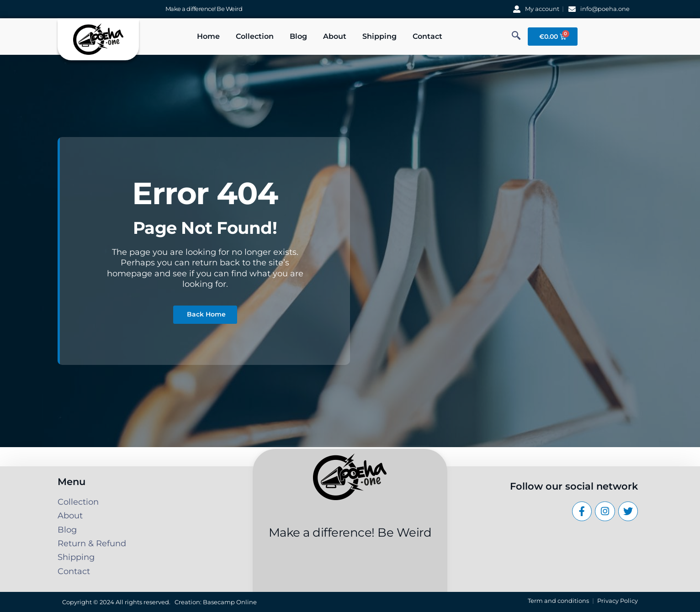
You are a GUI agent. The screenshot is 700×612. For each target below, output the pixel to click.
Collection (255, 36)
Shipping (379, 36)
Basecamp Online (230, 602)
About (335, 36)
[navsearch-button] (516, 37)
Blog (298, 36)
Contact (427, 36)
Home (208, 36)
